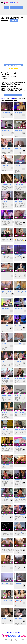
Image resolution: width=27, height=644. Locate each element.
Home (3, 12)
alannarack (18, 618)
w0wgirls (18, 325)
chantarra (5, 498)
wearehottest (6, 130)
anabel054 (5, 238)
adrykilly (5, 255)
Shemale (16, 12)
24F (11, 466)
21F (11, 311)
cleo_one (5, 202)
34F (11, 328)
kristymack (18, 130)
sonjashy (5, 515)
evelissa (17, 447)
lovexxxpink (6, 148)
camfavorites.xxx (16, 639)
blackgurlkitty (20, 515)
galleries (13, 98)
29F (12, 276)
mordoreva (18, 583)
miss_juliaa (18, 344)
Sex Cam (18, 632)
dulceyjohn (6, 165)
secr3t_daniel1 (19, 413)
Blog (13, 13)
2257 (16, 640)
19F (24, 257)
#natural (17, 95)
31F (11, 568)
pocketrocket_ (7, 220)
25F (24, 223)
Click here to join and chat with (14, 65)
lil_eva (17, 220)
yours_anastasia (20, 379)
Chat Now (14, 21)
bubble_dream (6, 396)
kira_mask (5, 325)
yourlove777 (6, 565)
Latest (3, 13)
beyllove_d (18, 480)
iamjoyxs (5, 583)
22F (11, 151)
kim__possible (19, 273)
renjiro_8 (18, 548)
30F (24, 133)
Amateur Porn (11, 632)
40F (11, 500)
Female (7, 12)
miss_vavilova (6, 291)
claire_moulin (19, 202)
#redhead (8, 95)
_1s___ (4, 361)
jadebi (4, 343)
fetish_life (5, 379)
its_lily (4, 618)
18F (11, 258)
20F (24, 115)
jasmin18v (18, 148)
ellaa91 (4, 447)
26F (11, 584)
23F (11, 114)
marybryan (18, 600)
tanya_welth (6, 273)
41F (11, 346)
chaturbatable (7, 185)
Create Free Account (16, 7)
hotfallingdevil (20, 238)
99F (24, 151)
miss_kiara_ (6, 308)
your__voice (6, 430)
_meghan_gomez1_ (8, 600)
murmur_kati (19, 185)
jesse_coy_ (18, 396)
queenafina (5, 465)
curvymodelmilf (20, 498)
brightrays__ (19, 308)
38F (24, 621)
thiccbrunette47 (20, 465)
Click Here (4, 98)
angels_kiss (19, 255)
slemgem (4, 413)
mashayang (18, 361)
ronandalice (6, 532)
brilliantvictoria (7, 548)
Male (20, 12)
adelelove (18, 565)
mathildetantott (20, 291)
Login (7, 7)
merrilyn (17, 165)
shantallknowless (21, 430)
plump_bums (19, 112)
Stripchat (8, 13)
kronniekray (6, 112)
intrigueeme (6, 480)
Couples (11, 12)
